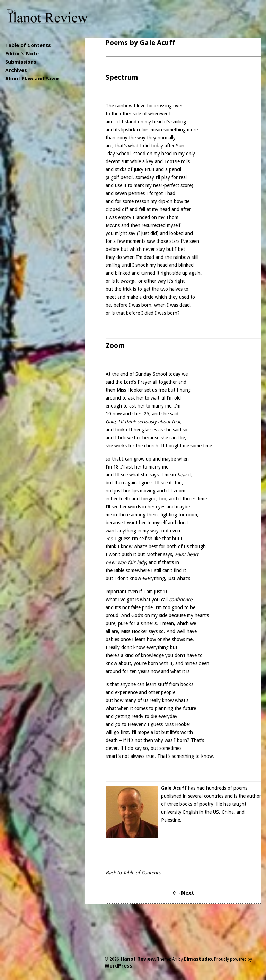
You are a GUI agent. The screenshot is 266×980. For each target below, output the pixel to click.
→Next (185, 893)
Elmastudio (198, 959)
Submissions (21, 62)
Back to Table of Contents (133, 873)
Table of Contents (28, 45)
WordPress (118, 966)
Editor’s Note (22, 54)
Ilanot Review (138, 959)
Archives (16, 70)
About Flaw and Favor (32, 79)
